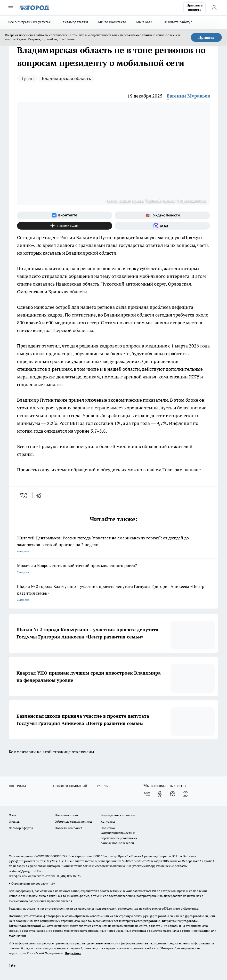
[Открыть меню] (11, 8)
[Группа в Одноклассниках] (160, 794)
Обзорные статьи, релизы (73, 821)
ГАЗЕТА (103, 786)
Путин (27, 78)
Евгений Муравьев (188, 96)
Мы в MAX (144, 22)
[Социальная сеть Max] (162, 226)
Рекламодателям (74, 22)
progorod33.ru (162, 908)
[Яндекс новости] (162, 215)
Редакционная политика (118, 815)
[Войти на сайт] (214, 8)
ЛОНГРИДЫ (17, 786)
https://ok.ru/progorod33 (180, 921)
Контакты (108, 821)
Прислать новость (194, 7)
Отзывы (15, 821)
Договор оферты (21, 828)
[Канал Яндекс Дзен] (65, 226)
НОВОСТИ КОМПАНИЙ (70, 786)
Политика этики (66, 815)
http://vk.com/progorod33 (141, 921)
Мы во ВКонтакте (112, 22)
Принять (206, 37)
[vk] (24, 495)
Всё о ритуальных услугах (29, 22)
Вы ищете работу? (177, 22)
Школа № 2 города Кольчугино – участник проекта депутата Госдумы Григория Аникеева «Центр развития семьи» (113, 593)
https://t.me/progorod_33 (27, 926)
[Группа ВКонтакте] (65, 215)
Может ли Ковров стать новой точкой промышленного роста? (113, 569)
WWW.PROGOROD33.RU (52, 856)
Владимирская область (66, 78)
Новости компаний (68, 828)
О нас (13, 815)
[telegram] (40, 495)
